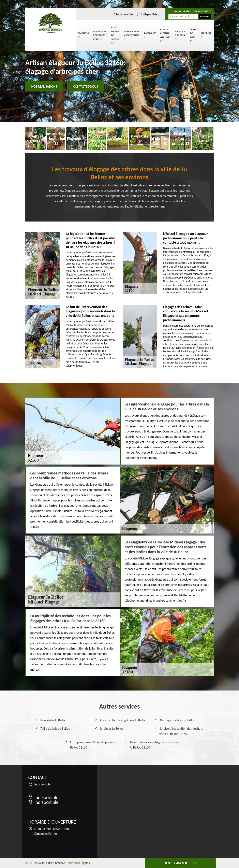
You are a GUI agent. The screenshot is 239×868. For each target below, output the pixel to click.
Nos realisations (44, 87)
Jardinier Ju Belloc (112, 729)
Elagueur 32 (84, 35)
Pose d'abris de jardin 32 (115, 35)
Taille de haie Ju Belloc (55, 729)
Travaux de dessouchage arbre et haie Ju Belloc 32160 (154, 745)
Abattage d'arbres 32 (180, 35)
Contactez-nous (86, 87)
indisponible (124, 14)
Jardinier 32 (206, 35)
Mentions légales (79, 863)
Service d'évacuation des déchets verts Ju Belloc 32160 (181, 731)
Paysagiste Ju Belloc (53, 720)
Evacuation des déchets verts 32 (100, 35)
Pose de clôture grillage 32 (165, 35)
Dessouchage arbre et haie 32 (132, 35)
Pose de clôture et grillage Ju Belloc (123, 720)
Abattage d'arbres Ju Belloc (177, 720)
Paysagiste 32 (150, 35)
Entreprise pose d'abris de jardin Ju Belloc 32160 (93, 745)
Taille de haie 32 (193, 35)
